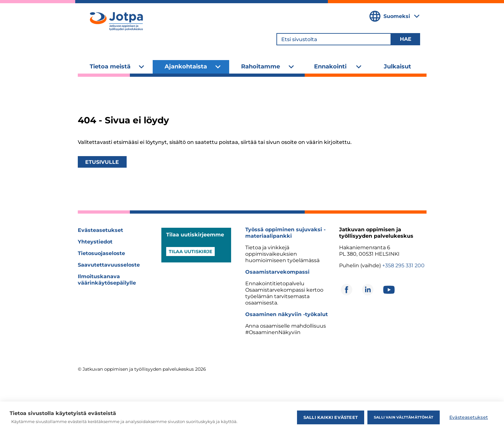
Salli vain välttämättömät (404, 417)
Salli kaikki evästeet (331, 417)
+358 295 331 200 (403, 265)
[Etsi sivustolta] (334, 39)
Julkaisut (397, 66)
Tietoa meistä (110, 66)
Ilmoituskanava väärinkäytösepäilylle (107, 280)
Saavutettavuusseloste (109, 265)
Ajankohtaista (186, 66)
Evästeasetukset (100, 230)
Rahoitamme (261, 66)
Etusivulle (102, 162)
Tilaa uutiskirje (190, 252)
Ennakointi (330, 66)
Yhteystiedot (95, 242)
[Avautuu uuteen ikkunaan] (346, 290)
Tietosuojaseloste (101, 253)
